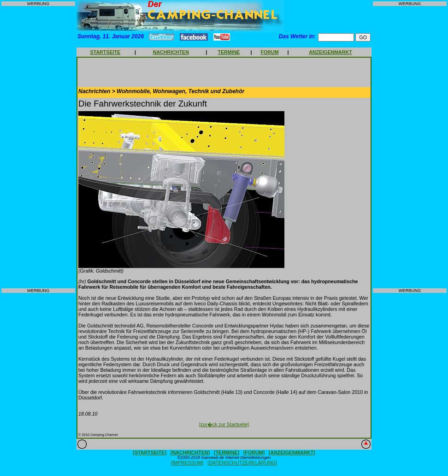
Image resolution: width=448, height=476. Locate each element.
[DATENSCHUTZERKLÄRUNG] (242, 463)
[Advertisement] (38, 147)
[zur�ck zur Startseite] (224, 424)
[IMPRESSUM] (187, 463)
